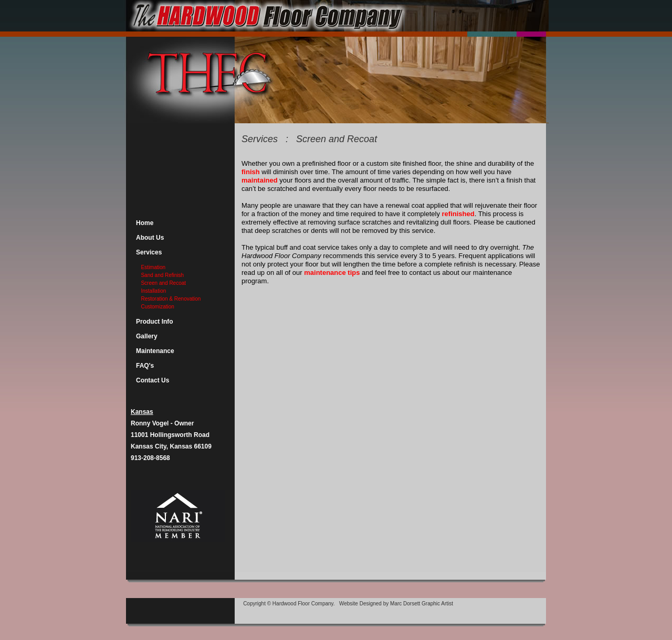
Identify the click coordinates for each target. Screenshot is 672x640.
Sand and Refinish (162, 275)
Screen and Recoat (163, 283)
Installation (153, 291)
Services (149, 252)
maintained (260, 180)
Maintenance (155, 351)
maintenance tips (332, 273)
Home (145, 223)
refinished (458, 214)
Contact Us (153, 380)
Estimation (153, 267)
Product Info (155, 322)
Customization (157, 307)
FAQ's (145, 366)
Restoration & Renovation (170, 299)
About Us (150, 238)
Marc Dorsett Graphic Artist (422, 604)
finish (251, 172)
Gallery (147, 336)
